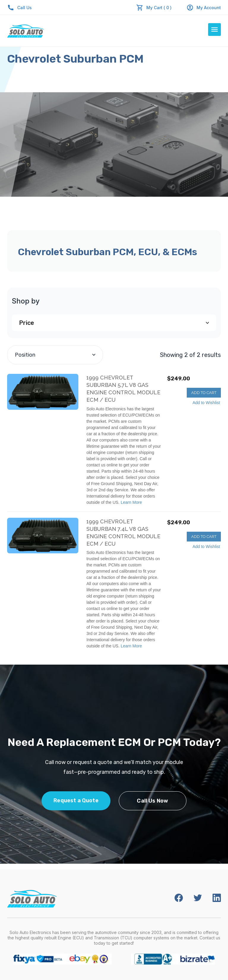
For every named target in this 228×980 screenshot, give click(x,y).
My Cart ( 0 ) (159, 8)
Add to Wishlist (206, 403)
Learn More (131, 502)
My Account (204, 8)
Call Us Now (152, 801)
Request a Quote (76, 800)
